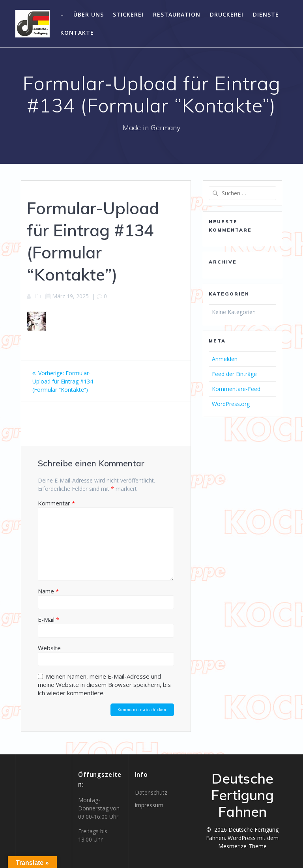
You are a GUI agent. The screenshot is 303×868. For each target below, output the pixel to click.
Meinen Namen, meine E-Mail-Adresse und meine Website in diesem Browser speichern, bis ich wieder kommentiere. (104, 685)
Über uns (89, 14)
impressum (149, 805)
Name (48, 591)
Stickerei (128, 14)
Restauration (177, 14)
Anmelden (225, 359)
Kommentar (56, 503)
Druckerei (227, 14)
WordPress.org (231, 404)
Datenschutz (151, 792)
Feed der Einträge (234, 374)
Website (49, 648)
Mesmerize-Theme (242, 846)
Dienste (266, 14)
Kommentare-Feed (236, 389)
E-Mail (49, 619)
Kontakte (77, 33)
